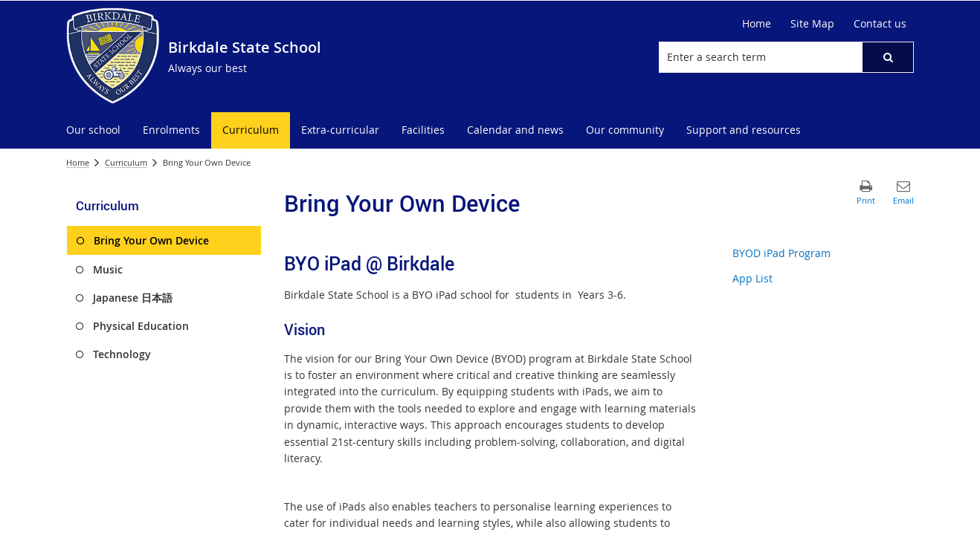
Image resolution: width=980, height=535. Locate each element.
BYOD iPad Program (781, 253)
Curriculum (126, 162)
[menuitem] (93, 130)
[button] (888, 57)
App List (752, 278)
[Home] (757, 24)
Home (78, 162)
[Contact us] (880, 24)
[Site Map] (812, 24)
